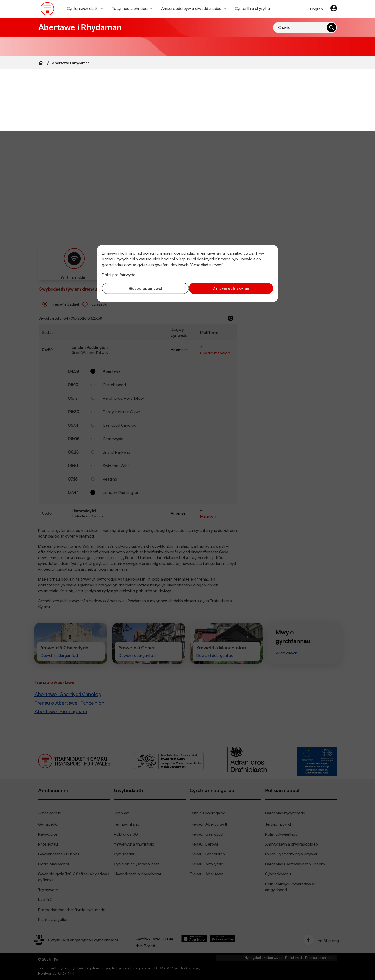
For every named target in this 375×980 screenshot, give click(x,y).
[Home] (41, 63)
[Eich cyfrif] (334, 9)
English (317, 9)
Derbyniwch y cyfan (232, 288)
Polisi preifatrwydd (119, 275)
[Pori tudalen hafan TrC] (48, 10)
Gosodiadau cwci (143, 288)
